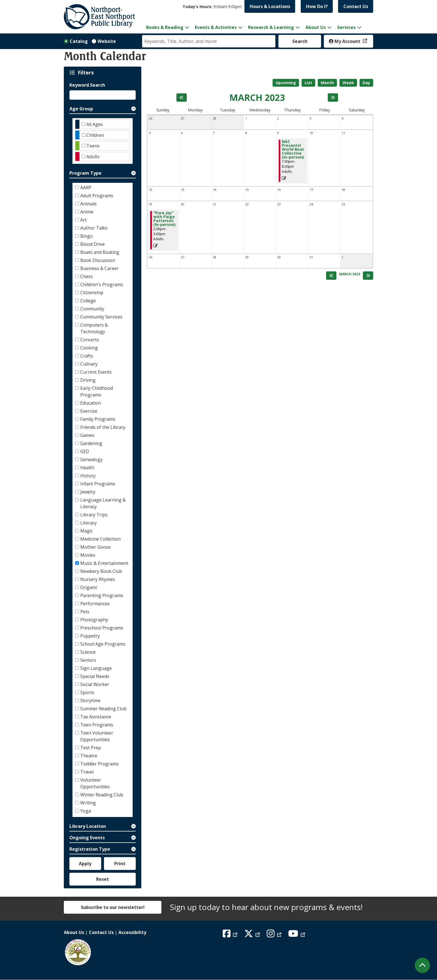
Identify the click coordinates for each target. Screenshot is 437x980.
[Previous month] (182, 98)
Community (92, 309)
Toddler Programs (99, 764)
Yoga (86, 811)
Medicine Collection (100, 539)
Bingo (87, 236)
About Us (74, 932)
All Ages (95, 124)
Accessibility (132, 932)
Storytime (90, 701)
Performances (95, 604)
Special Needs (95, 676)
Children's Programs (102, 284)
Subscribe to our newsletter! (113, 907)
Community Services (101, 317)
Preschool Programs (102, 628)
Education (91, 403)
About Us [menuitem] (316, 27)
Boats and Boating (100, 252)
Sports (87, 692)
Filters (87, 72)
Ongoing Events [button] (87, 838)
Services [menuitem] (346, 27)
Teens (93, 146)
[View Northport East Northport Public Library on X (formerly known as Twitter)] (253, 935)
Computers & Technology (94, 328)
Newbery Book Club (101, 571)
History (88, 476)
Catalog (79, 41)
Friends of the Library (103, 427)
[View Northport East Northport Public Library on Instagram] (275, 935)
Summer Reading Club (103, 709)
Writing (88, 803)
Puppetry (90, 636)
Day (366, 83)
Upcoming (286, 83)
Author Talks (94, 228)
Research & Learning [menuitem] (271, 27)
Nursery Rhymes (98, 579)
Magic (87, 531)
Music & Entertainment (104, 563)
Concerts (90, 340)
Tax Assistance (96, 717)
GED (85, 451)
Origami (89, 587)
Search (300, 41)
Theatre (89, 756)
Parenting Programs (102, 595)
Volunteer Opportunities (95, 783)
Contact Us (356, 6)
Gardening (91, 443)
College (88, 301)
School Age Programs (103, 644)
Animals (88, 204)
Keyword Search (87, 85)
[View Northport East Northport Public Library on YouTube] (297, 935)
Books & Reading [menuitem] (165, 27)
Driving (88, 380)
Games (87, 435)
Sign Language (96, 668)
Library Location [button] (88, 826)
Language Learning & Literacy (103, 503)
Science (88, 652)
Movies (88, 555)
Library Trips (94, 515)
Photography (94, 620)
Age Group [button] (81, 109)
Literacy (88, 523)
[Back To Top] (422, 965)
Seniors (88, 660)
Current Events (96, 372)
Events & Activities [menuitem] (216, 27)
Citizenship (92, 293)
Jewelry (88, 492)
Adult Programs (97, 196)
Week (348, 83)
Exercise (89, 411)
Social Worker (95, 684)
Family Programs (98, 419)
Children (95, 135)
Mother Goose (95, 547)
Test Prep (91, 748)
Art (83, 220)
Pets (85, 612)
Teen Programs (97, 725)
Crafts (87, 356)
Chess (87, 276)
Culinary (89, 364)
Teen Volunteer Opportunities (97, 736)
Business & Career (99, 268)
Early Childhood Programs (97, 391)
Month (327, 83)
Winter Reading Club (102, 795)
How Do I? (317, 6)
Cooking (89, 348)
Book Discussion (98, 260)
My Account (345, 41)
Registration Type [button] (90, 849)
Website (107, 41)
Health (87, 468)
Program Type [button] (85, 173)
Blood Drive (93, 244)
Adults (93, 157)
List (308, 83)
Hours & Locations (270, 6)
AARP (86, 188)
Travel (87, 772)
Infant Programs (98, 484)
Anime (87, 212)
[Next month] (333, 98)
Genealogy (91, 459)
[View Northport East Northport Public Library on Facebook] (231, 935)
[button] (212, 7)
